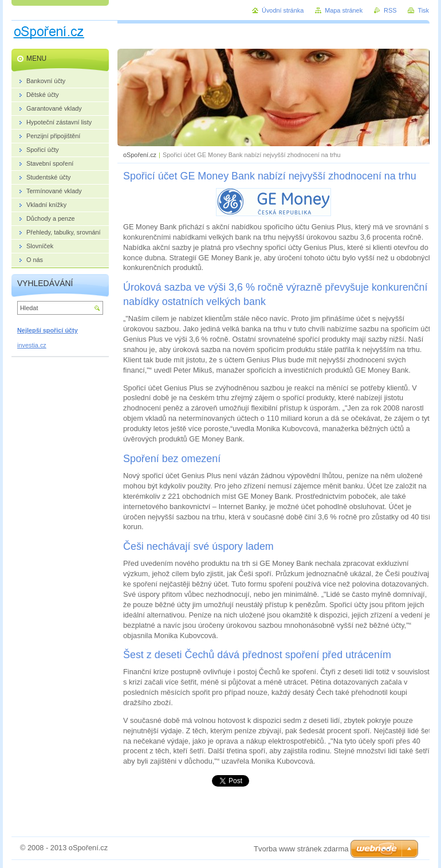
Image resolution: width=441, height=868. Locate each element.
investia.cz (32, 345)
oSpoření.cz (140, 155)
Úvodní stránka (283, 10)
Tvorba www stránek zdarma (301, 849)
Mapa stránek (344, 10)
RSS (390, 10)
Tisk (423, 10)
